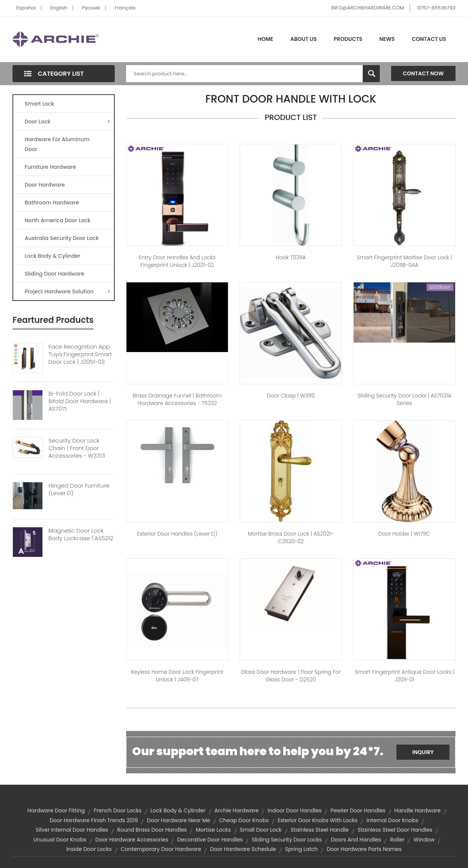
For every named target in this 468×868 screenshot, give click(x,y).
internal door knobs (392, 820)
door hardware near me (179, 820)
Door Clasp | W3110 (291, 396)
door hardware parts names (364, 849)
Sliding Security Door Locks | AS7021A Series (404, 399)
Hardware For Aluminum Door (57, 144)
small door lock (261, 830)
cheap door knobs (244, 820)
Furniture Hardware (50, 167)
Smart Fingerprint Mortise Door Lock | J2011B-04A (404, 261)
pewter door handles (358, 810)
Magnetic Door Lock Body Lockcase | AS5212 (81, 535)
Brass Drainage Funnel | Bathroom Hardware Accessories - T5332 (177, 399)
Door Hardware (45, 185)
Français (125, 8)
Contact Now (423, 73)
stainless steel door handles (395, 830)
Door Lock (67, 122)
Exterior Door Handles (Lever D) (177, 534)
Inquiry (423, 752)
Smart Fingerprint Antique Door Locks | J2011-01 (404, 676)
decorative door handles (210, 840)
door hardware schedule (243, 849)
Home (266, 39)
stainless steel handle (319, 830)
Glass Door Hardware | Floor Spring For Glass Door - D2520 (291, 676)
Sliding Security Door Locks (287, 840)
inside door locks (89, 849)
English (59, 8)
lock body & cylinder (178, 810)
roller (397, 840)
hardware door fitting (56, 810)
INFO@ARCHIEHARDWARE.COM (367, 8)
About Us (303, 39)
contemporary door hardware (161, 849)
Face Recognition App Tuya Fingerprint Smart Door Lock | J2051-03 (80, 354)
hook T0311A (291, 257)
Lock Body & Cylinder (52, 256)
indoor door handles (295, 810)
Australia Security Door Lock (62, 238)
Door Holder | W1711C (405, 534)
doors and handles (356, 840)
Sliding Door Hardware (54, 274)
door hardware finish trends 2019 (94, 820)
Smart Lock (39, 104)
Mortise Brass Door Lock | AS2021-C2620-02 (291, 538)
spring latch (302, 849)
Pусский (91, 8)
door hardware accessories (132, 840)
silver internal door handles (72, 830)
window (424, 840)
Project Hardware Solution (67, 291)
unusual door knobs (60, 840)
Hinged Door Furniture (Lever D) (79, 489)
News (387, 39)
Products (348, 39)
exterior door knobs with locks (317, 820)
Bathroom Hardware (52, 203)
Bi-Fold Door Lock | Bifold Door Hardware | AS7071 (80, 401)
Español (26, 8)
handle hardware (418, 810)
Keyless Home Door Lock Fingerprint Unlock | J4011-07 (177, 676)
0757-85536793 (436, 8)
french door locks (118, 810)
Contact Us (429, 39)
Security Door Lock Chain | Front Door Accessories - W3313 (77, 448)
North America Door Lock (58, 220)
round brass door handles (152, 830)
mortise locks (213, 830)
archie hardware (236, 810)
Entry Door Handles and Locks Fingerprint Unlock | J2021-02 (177, 261)
